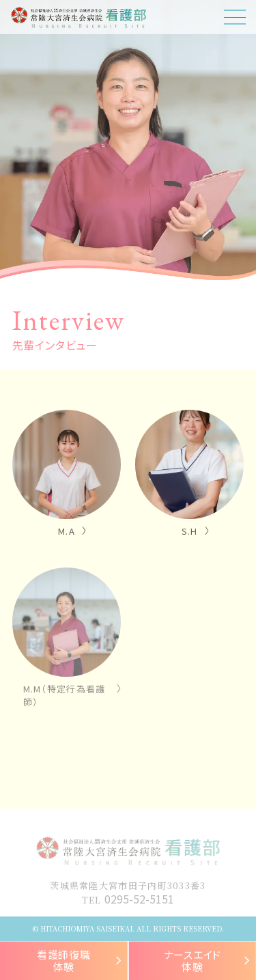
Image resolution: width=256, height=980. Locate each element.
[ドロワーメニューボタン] (235, 17)
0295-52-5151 (139, 899)
